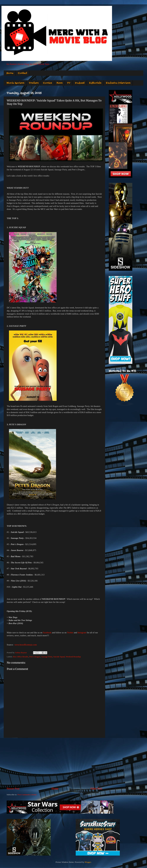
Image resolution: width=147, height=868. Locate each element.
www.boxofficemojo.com (26, 645)
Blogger (88, 862)
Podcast (80, 83)
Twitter (70, 633)
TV (69, 83)
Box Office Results (21, 657)
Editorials (95, 83)
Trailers (34, 83)
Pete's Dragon (35, 657)
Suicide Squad (59, 657)
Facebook (47, 633)
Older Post (96, 789)
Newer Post (13, 789)
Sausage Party (47, 657)
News (59, 83)
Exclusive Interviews (118, 83)
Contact (22, 73)
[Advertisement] (54, 762)
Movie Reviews (15, 83)
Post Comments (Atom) (27, 795)
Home (10, 73)
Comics (47, 83)
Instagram (82, 633)
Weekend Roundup (73, 657)
